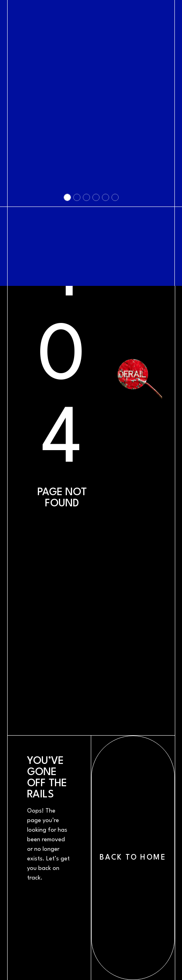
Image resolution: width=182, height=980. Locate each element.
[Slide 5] (106, 330)
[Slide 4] (96, 330)
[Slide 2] (77, 330)
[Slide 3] (86, 330)
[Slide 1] (67, 330)
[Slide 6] (115, 330)
